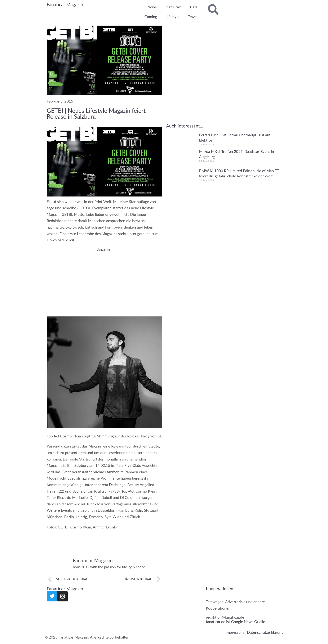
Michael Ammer (106, 472)
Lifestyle (172, 17)
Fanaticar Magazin (65, 4)
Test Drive (173, 7)
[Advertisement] (104, 281)
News (152, 7)
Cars (194, 7)
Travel (193, 17)
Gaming (151, 17)
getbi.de (144, 233)
